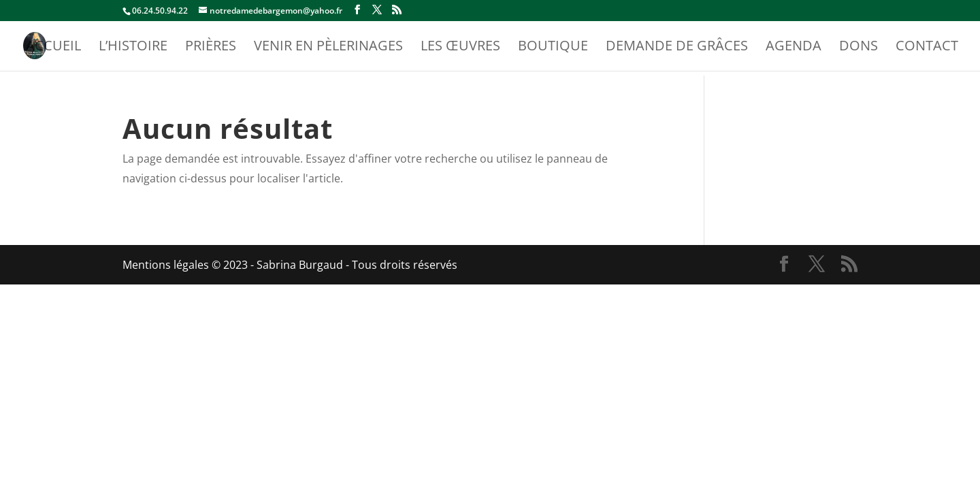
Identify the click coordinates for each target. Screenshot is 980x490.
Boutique (553, 48)
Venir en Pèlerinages (328, 48)
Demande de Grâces (677, 48)
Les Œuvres (460, 48)
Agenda (794, 48)
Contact (927, 48)
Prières (211, 48)
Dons (859, 48)
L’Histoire (133, 48)
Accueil (53, 48)
